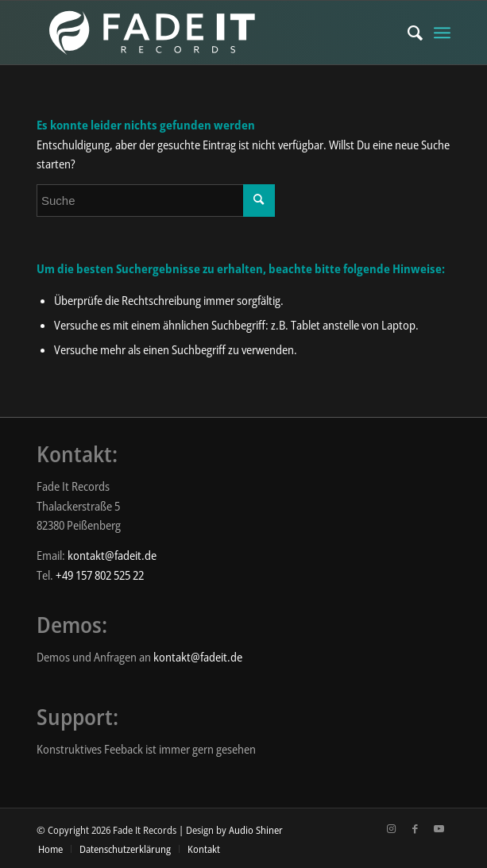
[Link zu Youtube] (439, 828)
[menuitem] (407, 33)
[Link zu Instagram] (391, 828)
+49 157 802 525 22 (100, 575)
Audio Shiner (256, 830)
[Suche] (407, 33)
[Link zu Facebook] (415, 828)
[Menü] (442, 33)
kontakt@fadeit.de (112, 555)
